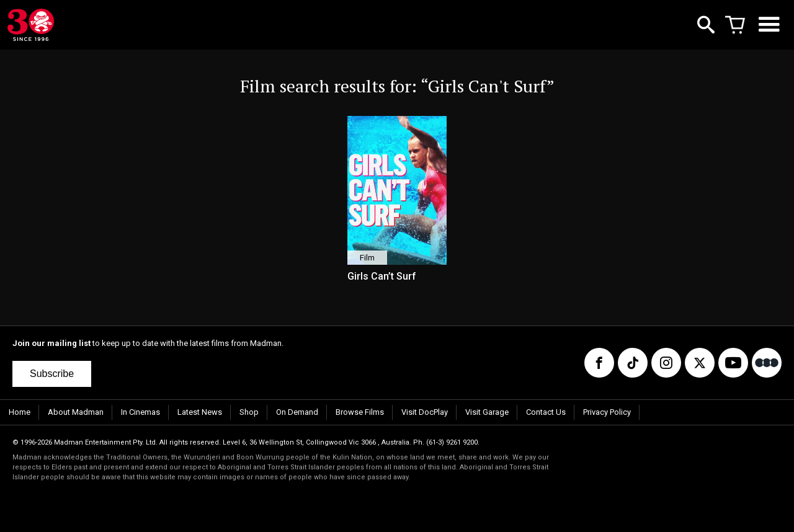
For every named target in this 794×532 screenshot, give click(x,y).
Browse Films (360, 412)
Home (20, 412)
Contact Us (546, 412)
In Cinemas (141, 412)
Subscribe (52, 374)
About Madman (76, 412)
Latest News (200, 412)
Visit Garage (487, 412)
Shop (249, 412)
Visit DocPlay (425, 412)
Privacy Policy (607, 412)
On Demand (297, 412)
